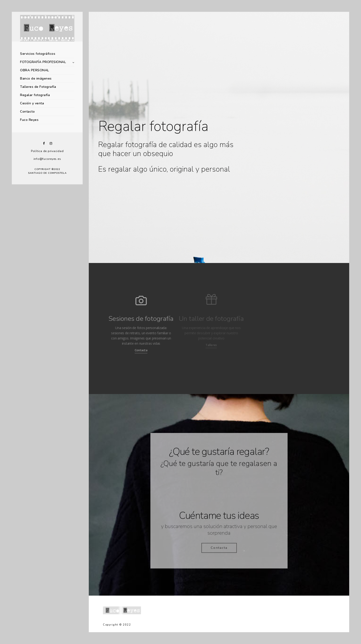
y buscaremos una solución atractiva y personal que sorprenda (219, 532)
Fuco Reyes (29, 120)
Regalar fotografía (35, 95)
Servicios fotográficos (38, 54)
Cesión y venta (32, 103)
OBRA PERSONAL (35, 70)
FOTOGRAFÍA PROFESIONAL (43, 62)
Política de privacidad (47, 151)
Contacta (134, 350)
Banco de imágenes (36, 78)
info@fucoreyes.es (47, 159)
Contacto (27, 112)
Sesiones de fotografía (134, 319)
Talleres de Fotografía (38, 87)
